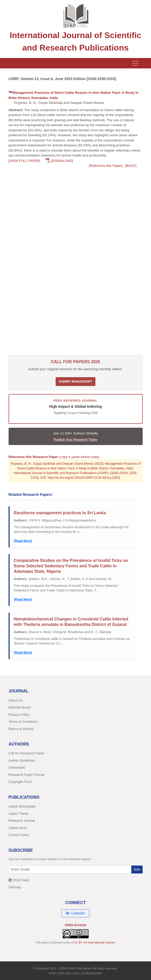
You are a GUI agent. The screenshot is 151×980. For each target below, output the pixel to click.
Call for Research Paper (27, 753)
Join (137, 869)
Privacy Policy (19, 715)
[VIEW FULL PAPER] (24, 161)
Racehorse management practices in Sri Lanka (60, 513)
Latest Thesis (19, 814)
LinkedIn (75, 913)
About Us (15, 700)
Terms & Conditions (23, 722)
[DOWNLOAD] (62, 161)
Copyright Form (20, 782)
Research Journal (22, 821)
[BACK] (131, 166)
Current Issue (19, 835)
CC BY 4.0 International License (94, 942)
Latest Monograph (22, 806)
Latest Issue (18, 828)
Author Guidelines (22, 760)
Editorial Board (20, 707)
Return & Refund (21, 729)
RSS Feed (19, 880)
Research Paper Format (27, 775)
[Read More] (23, 541)
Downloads (17, 767)
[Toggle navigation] (135, 63)
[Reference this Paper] (106, 166)
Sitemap (15, 887)
